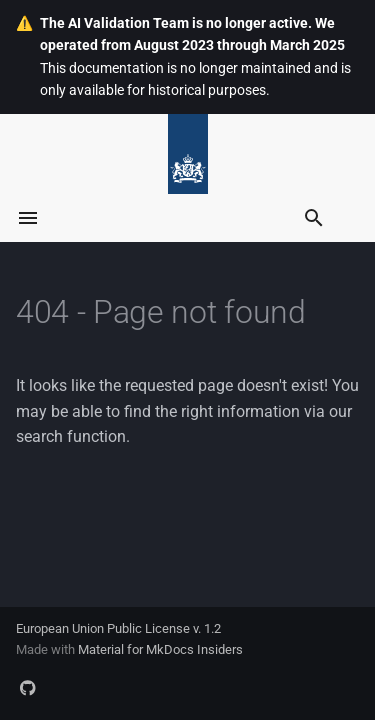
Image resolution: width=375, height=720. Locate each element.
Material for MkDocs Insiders (160, 649)
